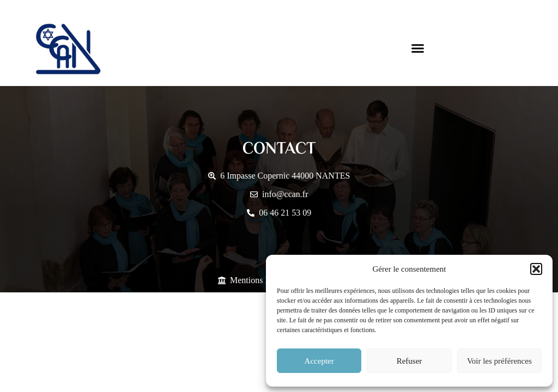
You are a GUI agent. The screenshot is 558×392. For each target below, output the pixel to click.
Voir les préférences (499, 361)
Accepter (319, 361)
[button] (536, 269)
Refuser (410, 361)
